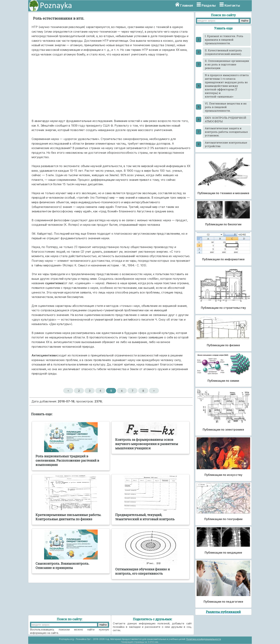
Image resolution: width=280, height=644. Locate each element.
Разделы (209, 5)
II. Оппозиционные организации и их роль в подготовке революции (227, 64)
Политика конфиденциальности (204, 639)
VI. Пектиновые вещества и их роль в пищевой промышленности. (226, 107)
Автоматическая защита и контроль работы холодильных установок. (226, 132)
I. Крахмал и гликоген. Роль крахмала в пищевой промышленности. (224, 40)
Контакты (232, 5)
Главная (187, 5)
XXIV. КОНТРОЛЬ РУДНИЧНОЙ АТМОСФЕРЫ (226, 119)
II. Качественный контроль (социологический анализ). (223, 52)
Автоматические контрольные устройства (226, 144)
